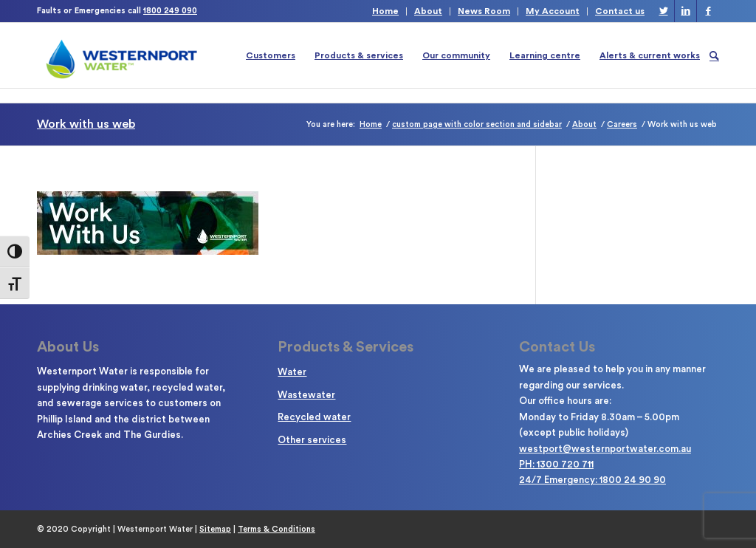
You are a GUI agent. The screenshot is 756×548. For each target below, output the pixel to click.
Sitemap (215, 529)
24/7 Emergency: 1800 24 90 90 (592, 480)
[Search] (714, 55)
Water (292, 372)
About (428, 11)
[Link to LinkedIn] (685, 11)
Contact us (620, 11)
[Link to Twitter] (663, 11)
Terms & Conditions (276, 529)
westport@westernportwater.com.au (605, 449)
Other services (312, 440)
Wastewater (306, 395)
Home (385, 11)
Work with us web (86, 124)
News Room (484, 11)
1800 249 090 (170, 11)
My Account (553, 11)
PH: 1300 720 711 (556, 464)
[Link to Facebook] (708, 11)
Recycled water (314, 417)
